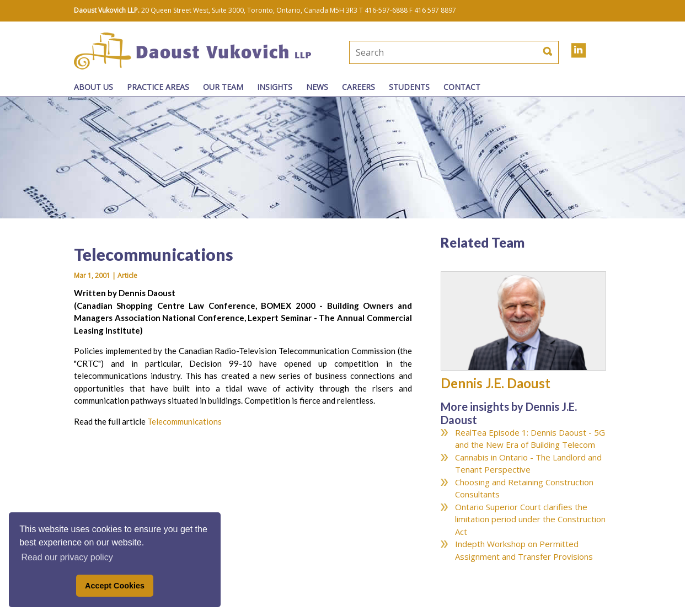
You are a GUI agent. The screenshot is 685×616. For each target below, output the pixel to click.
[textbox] (417, 52)
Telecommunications (184, 421)
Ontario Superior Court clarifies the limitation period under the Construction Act (530, 519)
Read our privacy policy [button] (67, 557)
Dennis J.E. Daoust (496, 383)
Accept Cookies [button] (115, 586)
